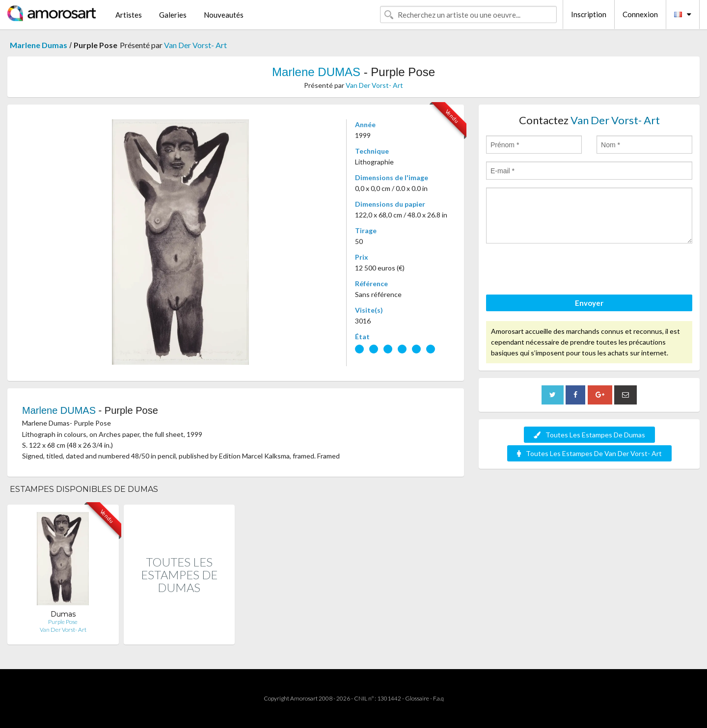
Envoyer (589, 303)
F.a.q (438, 698)
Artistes (129, 15)
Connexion (640, 14)
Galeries (173, 15)
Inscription (589, 14)
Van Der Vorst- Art (195, 45)
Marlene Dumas (39, 45)
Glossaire (417, 698)
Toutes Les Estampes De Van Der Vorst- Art (589, 453)
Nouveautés (224, 15)
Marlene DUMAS (316, 72)
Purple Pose (63, 622)
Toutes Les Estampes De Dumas (589, 435)
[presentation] (561, 270)
